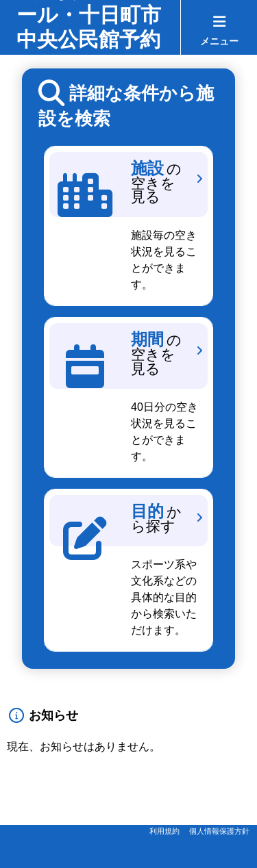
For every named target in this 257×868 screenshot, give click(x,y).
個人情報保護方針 (219, 831)
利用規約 (164, 831)
